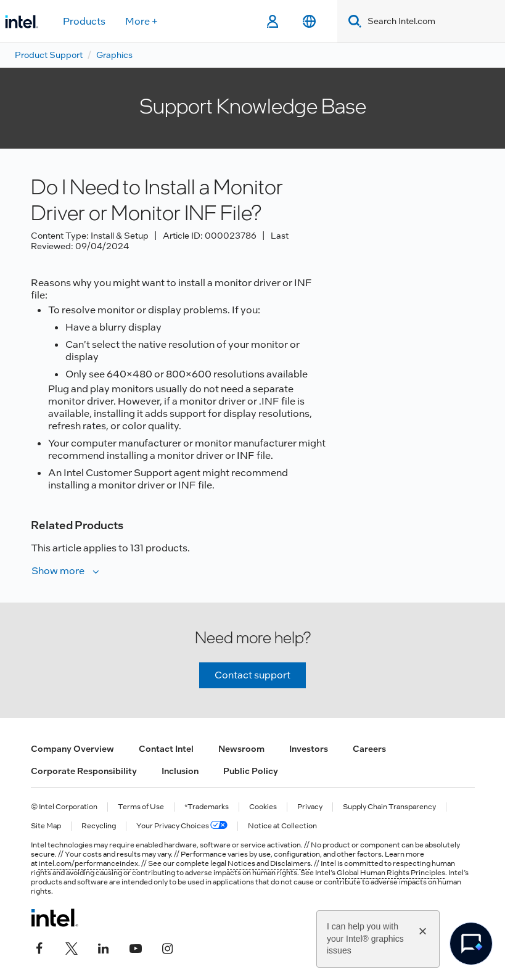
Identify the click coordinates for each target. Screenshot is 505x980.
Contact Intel (166, 749)
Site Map (46, 826)
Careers (369, 749)
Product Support (49, 55)
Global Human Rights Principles (391, 873)
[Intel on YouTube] (136, 947)
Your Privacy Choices (182, 826)
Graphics (114, 55)
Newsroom (241, 749)
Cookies (263, 807)
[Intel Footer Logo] (55, 918)
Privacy (310, 807)
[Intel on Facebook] (39, 947)
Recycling (99, 826)
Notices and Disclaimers (269, 863)
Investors (309, 749)
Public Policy (251, 771)
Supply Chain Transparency (389, 807)
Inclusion (180, 771)
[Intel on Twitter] (72, 947)
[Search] (352, 21)
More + (142, 21)
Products (84, 21)
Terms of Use (141, 807)
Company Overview (72, 749)
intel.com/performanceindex (88, 863)
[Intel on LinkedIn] (104, 947)
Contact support (252, 675)
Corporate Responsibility (84, 771)
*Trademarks (207, 807)
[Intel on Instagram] (168, 947)
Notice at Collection (282, 826)
